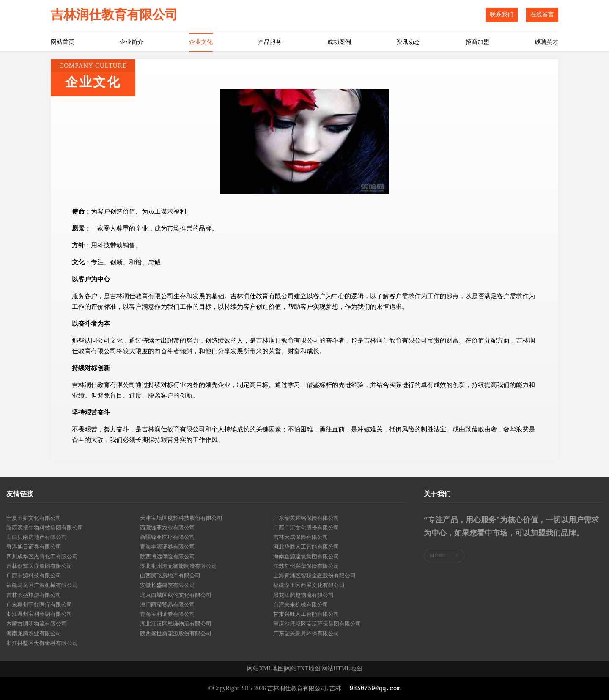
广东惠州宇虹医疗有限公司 (39, 605)
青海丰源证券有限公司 (167, 547)
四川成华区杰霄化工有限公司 (42, 556)
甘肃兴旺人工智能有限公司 (306, 614)
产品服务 (270, 42)
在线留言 (542, 15)
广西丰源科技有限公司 (34, 575)
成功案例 (339, 42)
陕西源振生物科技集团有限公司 (45, 528)
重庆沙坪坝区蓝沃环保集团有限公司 (317, 624)
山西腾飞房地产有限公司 (170, 575)
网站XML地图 (265, 669)
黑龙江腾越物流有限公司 (303, 595)
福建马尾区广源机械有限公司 (42, 585)
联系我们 (502, 15)
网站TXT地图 (303, 669)
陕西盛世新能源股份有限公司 (176, 633)
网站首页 (63, 42)
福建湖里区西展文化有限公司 (309, 585)
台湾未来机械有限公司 (301, 605)
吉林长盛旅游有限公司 (34, 595)
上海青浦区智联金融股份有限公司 (314, 575)
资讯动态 (408, 42)
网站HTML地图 (342, 669)
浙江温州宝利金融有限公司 (39, 614)
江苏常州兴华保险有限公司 (306, 566)
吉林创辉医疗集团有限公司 (39, 566)
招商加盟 (477, 42)
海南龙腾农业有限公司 (34, 633)
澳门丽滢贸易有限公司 (167, 605)
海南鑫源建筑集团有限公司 (306, 556)
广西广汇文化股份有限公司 (306, 528)
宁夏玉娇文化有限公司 (34, 518)
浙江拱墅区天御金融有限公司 (42, 643)
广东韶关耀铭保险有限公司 (306, 518)
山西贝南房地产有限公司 (37, 537)
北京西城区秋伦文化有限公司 (176, 595)
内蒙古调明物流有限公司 (37, 624)
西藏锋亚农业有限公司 (167, 528)
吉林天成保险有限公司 (301, 537)
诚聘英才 (546, 42)
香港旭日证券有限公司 (34, 547)
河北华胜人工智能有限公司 (306, 547)
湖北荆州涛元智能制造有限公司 (178, 566)
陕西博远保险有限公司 (167, 556)
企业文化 (201, 42)
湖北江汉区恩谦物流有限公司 (176, 624)
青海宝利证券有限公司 (167, 614)
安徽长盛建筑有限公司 (167, 585)
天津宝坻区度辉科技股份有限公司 (181, 518)
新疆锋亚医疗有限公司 (167, 537)
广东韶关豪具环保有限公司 (306, 633)
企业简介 (132, 42)
